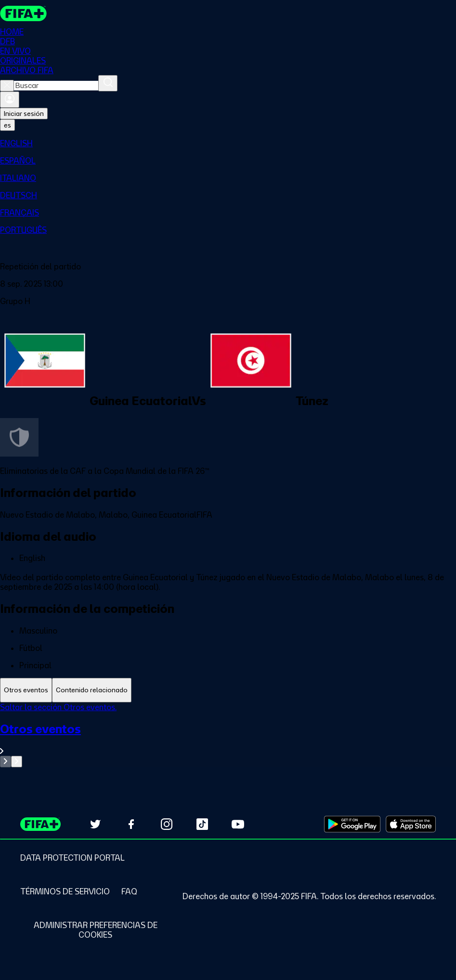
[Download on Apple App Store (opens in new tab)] (411, 824)
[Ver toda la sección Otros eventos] (228, 739)
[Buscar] (108, 83)
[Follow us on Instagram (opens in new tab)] (167, 824)
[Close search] (7, 86)
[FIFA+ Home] (23, 13)
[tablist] (228, 690)
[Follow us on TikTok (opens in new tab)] (202, 824)
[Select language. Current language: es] (7, 125)
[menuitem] (228, 143)
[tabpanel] (228, 735)
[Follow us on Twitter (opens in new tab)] (95, 824)
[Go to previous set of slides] (6, 762)
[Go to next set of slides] (17, 762)
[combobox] (56, 86)
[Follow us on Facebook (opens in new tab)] (131, 824)
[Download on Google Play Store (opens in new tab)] (352, 824)
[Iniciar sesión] (10, 100)
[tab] (26, 690)
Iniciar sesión (24, 114)
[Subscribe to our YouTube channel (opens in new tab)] (238, 824)
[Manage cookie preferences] (95, 930)
